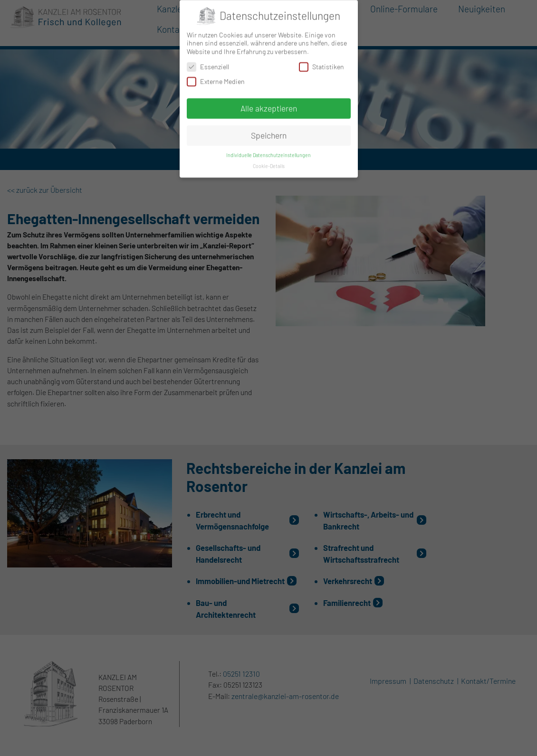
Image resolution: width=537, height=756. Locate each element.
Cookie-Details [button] (269, 163)
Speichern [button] (269, 132)
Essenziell (208, 63)
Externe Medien (216, 79)
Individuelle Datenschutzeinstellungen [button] (268, 152)
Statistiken (321, 63)
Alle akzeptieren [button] (269, 105)
